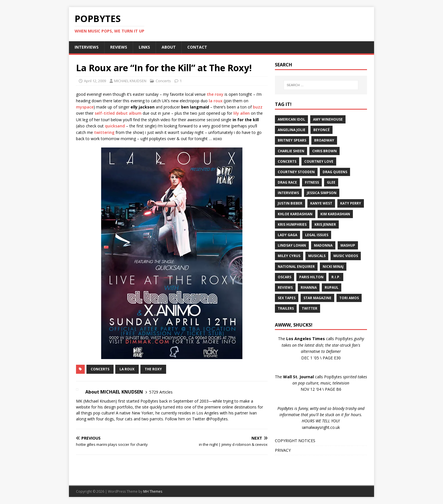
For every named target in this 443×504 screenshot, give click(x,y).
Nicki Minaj (333, 267)
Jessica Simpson (322, 193)
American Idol (291, 119)
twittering (104, 132)
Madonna (323, 245)
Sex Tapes (287, 298)
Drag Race (287, 182)
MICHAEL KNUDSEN (130, 81)
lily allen (242, 113)
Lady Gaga (287, 235)
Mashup (348, 245)
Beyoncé (322, 130)
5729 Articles (161, 392)
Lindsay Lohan (292, 245)
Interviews (288, 193)
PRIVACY (283, 450)
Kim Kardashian (335, 214)
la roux (216, 101)
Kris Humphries (292, 224)
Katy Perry (351, 203)
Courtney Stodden (296, 172)
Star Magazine (317, 298)
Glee (331, 182)
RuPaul (332, 287)
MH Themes (153, 491)
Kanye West (321, 203)
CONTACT (197, 47)
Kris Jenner (325, 224)
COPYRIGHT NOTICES (295, 441)
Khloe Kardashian (295, 214)
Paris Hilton (311, 277)
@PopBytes (217, 419)
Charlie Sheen (291, 151)
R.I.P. (336, 277)
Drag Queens (335, 172)
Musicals (317, 256)
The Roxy (153, 369)
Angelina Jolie (292, 130)
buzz (258, 107)
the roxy (215, 94)
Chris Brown (324, 151)
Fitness (312, 182)
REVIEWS (119, 47)
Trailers (286, 308)
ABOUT (169, 47)
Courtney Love (319, 161)
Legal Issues (317, 235)
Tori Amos (349, 298)
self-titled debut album (118, 113)
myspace (85, 107)
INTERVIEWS (87, 47)
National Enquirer (296, 267)
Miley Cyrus (289, 256)
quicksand (115, 126)
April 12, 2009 (95, 81)
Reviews (285, 287)
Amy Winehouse (328, 119)
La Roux (127, 369)
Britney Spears (292, 140)
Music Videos (346, 256)
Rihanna (309, 287)
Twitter (310, 308)
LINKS (144, 47)
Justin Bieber (290, 203)
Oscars (285, 277)
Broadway (324, 140)
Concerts (163, 81)
